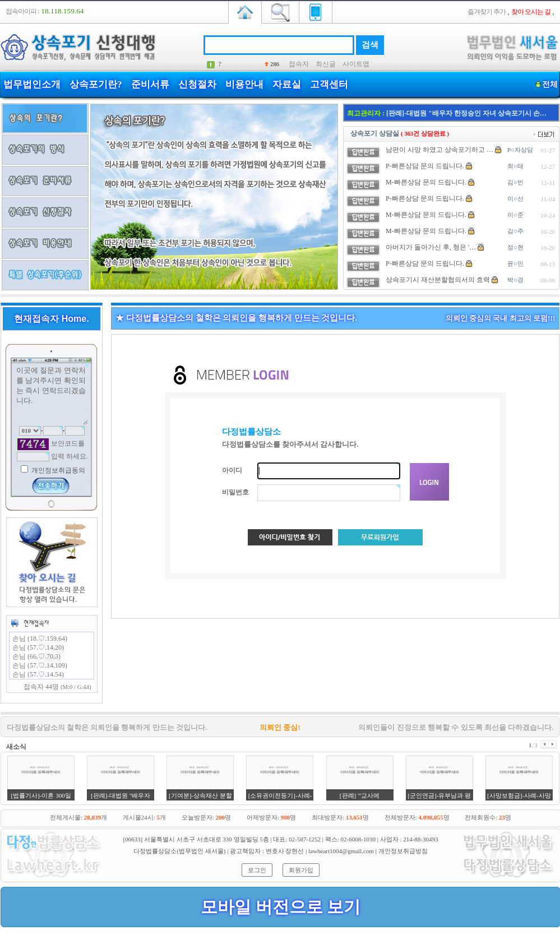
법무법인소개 (32, 84)
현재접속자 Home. (51, 319)
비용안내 (244, 84)
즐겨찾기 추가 (487, 12)
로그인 (257, 870)
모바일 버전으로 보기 (281, 907)
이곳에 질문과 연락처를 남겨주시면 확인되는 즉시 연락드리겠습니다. (52, 395)
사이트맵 (356, 64)
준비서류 (150, 84)
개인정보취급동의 (57, 470)
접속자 (299, 64)
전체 (550, 84)
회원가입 (301, 870)
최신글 (326, 64)
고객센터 (329, 84)
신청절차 (197, 84)
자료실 (287, 84)
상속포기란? (96, 84)
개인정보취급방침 (403, 851)
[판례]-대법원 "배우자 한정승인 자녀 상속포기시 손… (466, 113)
